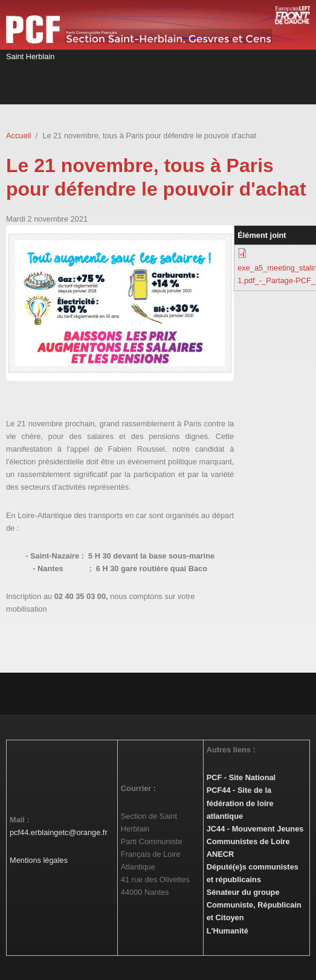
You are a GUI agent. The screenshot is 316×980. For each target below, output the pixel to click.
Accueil (18, 136)
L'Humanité (227, 931)
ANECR (221, 854)
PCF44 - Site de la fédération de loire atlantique (240, 803)
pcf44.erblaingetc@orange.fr (59, 832)
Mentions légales (39, 860)
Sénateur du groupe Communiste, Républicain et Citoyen (254, 905)
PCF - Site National (241, 777)
